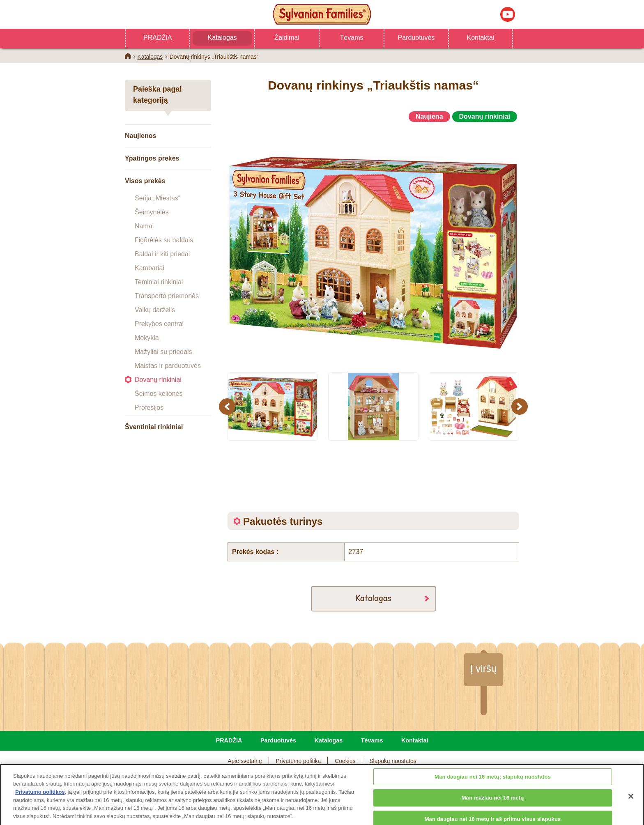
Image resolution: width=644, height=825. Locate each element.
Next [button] (521, 406)
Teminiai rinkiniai (159, 282)
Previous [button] (228, 406)
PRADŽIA (158, 38)
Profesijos (149, 408)
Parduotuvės (416, 38)
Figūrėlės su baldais (164, 240)
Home (128, 56)
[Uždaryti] (631, 815)
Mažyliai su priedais (163, 352)
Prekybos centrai (159, 324)
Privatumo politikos (40, 811)
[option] (373, 244)
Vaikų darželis (155, 310)
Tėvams (352, 38)
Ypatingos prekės (152, 158)
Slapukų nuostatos (393, 761)
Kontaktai (481, 38)
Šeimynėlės (152, 212)
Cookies (345, 761)
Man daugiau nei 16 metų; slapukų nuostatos (493, 795)
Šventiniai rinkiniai (154, 427)
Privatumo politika (299, 761)
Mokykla (147, 338)
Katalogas (222, 38)
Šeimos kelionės (159, 394)
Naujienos (140, 136)
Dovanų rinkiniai (158, 380)
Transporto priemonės (167, 296)
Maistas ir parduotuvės (168, 366)
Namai (144, 226)
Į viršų (483, 668)
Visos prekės (145, 181)
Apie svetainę (245, 761)
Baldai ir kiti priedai (162, 254)
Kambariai (149, 268)
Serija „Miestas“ (158, 198)
